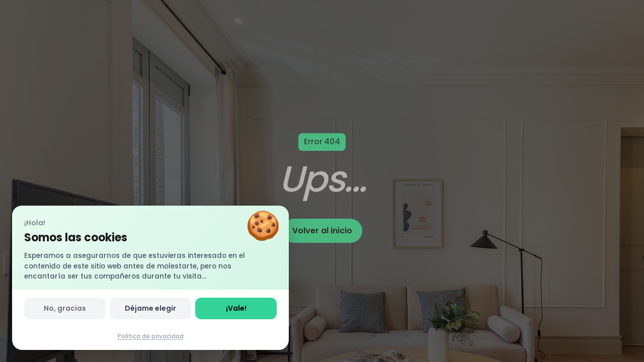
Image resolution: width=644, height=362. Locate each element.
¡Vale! (236, 308)
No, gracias (65, 308)
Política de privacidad (151, 336)
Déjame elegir (150, 308)
